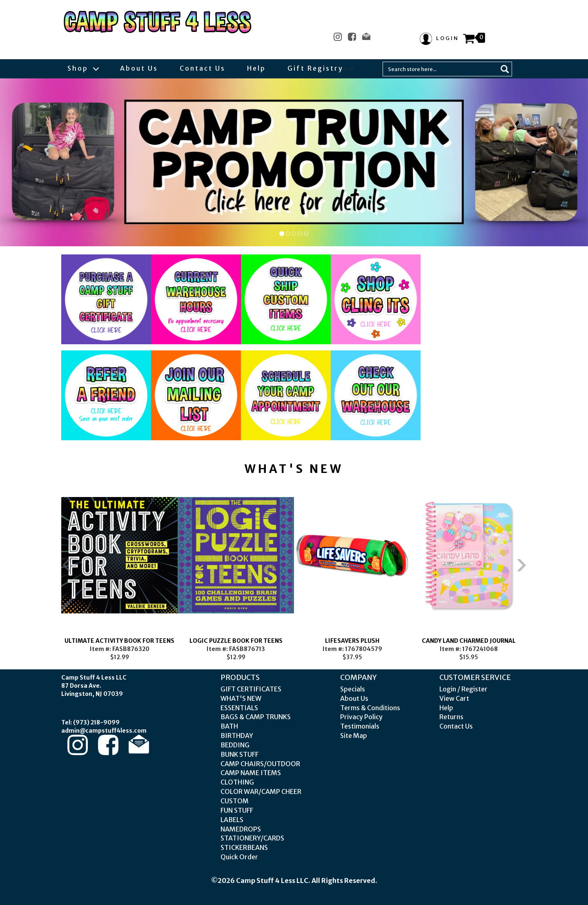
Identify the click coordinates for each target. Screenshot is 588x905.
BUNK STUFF (239, 754)
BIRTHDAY (237, 736)
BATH (229, 726)
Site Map (354, 736)
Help (256, 68)
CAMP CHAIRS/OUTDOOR (260, 764)
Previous (49, 571)
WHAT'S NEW (241, 698)
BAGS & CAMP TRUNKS (256, 717)
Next (539, 571)
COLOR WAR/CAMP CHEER (261, 791)
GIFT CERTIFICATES (251, 689)
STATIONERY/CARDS (252, 838)
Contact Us (203, 68)
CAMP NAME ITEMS (251, 773)
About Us (139, 68)
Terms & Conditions (370, 708)
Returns (451, 717)
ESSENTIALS (239, 708)
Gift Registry (315, 68)
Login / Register (463, 689)
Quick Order (239, 857)
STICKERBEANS (244, 847)
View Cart (454, 698)
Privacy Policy (361, 717)
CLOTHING (237, 782)
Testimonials (360, 726)
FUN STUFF (237, 810)
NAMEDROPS (241, 829)
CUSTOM (235, 801)
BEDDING (235, 745)
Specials (353, 689)
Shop (83, 68)
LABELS (232, 820)
